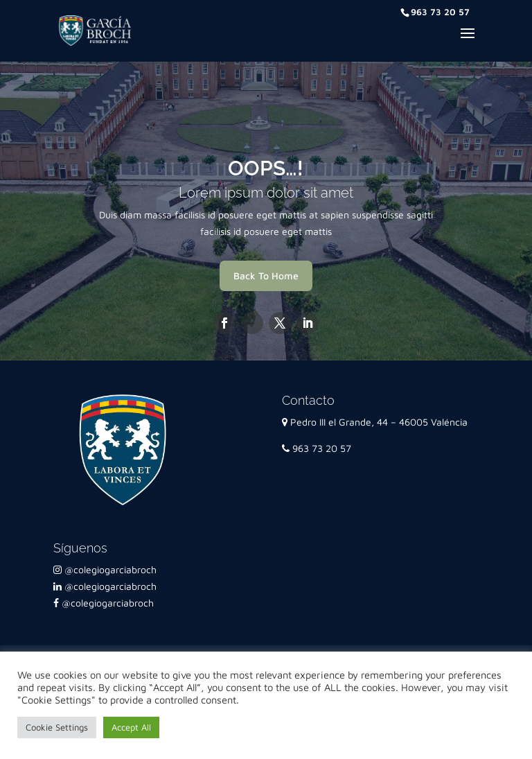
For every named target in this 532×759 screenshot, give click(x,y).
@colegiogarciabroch (105, 569)
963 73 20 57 (317, 448)
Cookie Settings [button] (57, 727)
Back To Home (266, 276)
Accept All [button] (131, 727)
